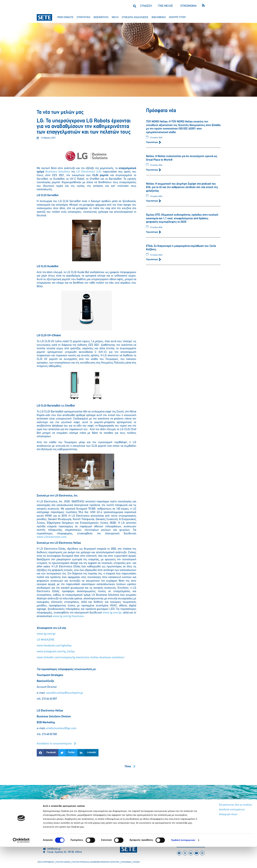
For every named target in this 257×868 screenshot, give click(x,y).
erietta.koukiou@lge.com (61, 728)
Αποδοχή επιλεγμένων (220, 831)
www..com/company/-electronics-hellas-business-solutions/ (81, 658)
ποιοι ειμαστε (65, 17)
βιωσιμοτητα (101, 17)
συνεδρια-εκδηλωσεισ (135, 17)
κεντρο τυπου (177, 17)
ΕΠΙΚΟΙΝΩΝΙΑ (189, 6)
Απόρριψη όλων (216, 836)
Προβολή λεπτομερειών (183, 862)
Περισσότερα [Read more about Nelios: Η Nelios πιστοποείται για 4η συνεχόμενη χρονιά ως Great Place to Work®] (152, 170)
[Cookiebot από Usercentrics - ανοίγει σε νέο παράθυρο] (21, 862)
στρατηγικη (84, 17)
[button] (134, 6)
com (64, 537)
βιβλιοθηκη (159, 17)
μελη (115, 17)
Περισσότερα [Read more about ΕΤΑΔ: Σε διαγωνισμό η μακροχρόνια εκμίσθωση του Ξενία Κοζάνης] (152, 260)
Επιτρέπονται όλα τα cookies (223, 826)
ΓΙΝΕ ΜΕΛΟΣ (165, 6)
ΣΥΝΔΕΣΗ (146, 6)
